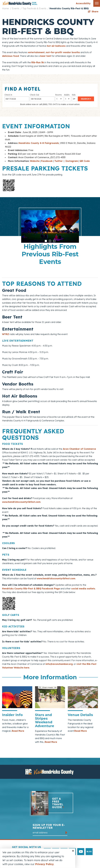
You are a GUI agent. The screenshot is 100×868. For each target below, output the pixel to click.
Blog (89, 852)
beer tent (46, 56)
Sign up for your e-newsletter (50, 830)
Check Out (35, 95)
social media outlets (83, 589)
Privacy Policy (44, 864)
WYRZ (6, 334)
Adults (67, 95)
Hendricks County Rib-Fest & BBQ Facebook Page (31, 589)
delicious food (10, 56)
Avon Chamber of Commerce (79, 449)
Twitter (59, 161)
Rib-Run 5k (38, 62)
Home (5, 8)
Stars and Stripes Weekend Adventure (45, 720)
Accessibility (83, 3)
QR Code (85, 161)
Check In (8, 95)
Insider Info (12, 715)
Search (85, 99)
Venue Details (80, 715)
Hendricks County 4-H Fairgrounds (39, 143)
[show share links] (93, 11)
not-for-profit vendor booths (63, 52)
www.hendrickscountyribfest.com (21, 502)
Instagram (72, 161)
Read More (18, 731)
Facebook (47, 161)
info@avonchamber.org (59, 664)
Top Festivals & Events (34, 8)
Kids (74, 95)
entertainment (36, 52)
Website (35, 161)
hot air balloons (56, 46)
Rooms (59, 95)
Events (16, 8)
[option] (50, 239)
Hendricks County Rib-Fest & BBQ (69, 8)
